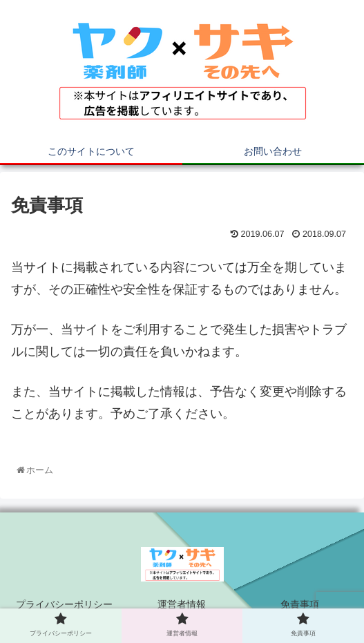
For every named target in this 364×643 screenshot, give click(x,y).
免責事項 (300, 604)
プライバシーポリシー (64, 604)
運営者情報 (182, 604)
